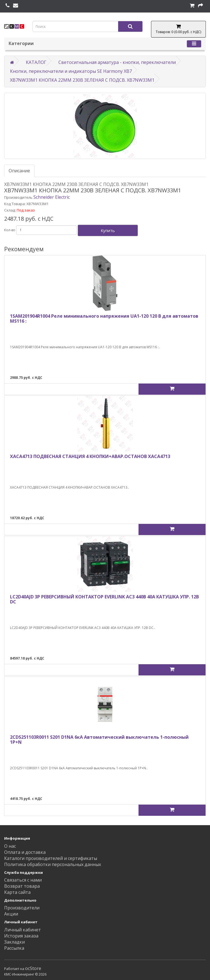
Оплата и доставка (25, 852)
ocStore (33, 968)
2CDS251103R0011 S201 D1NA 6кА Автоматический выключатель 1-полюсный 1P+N (99, 740)
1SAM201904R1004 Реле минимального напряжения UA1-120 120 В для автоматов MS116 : (104, 319)
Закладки (14, 942)
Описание (19, 171)
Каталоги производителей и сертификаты (51, 858)
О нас (10, 846)
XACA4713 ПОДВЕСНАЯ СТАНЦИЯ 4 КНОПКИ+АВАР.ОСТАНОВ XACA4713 (90, 456)
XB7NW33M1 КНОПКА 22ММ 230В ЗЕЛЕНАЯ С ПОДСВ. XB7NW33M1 (82, 80)
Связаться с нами (23, 880)
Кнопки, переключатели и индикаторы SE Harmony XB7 (71, 71)
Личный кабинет (23, 930)
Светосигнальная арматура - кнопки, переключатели (117, 62)
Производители (22, 908)
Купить (108, 230)
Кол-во (10, 230)
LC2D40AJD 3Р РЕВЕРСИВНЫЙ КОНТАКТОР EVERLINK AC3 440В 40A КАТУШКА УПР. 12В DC (104, 599)
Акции (11, 914)
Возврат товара (22, 886)
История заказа (21, 936)
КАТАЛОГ (36, 62)
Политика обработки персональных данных (53, 864)
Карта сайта (17, 892)
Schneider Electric (52, 197)
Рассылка (14, 948)
